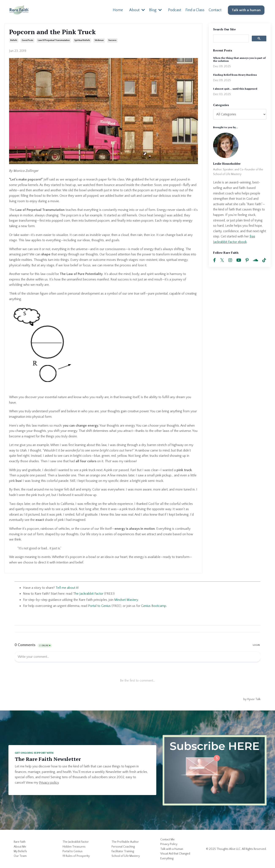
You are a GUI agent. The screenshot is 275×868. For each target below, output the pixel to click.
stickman (99, 40)
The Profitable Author (125, 842)
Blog (155, 10)
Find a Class (195, 10)
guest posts (27, 40)
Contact (215, 10)
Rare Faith (20, 842)
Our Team (20, 856)
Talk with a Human (172, 849)
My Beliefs (20, 851)
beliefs (14, 40)
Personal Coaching (123, 846)
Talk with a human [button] (246, 10)
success (112, 40)
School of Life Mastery (126, 856)
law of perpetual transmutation (54, 40)
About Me (20, 846)
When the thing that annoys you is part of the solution (239, 59)
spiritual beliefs (82, 40)
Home (118, 10)
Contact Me (167, 839)
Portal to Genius (99, 606)
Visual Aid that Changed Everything (175, 856)
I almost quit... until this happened (235, 89)
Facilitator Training (123, 851)
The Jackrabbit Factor (76, 842)
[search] (231, 38)
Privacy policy (49, 782)
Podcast (175, 10)
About (137, 10)
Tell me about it (67, 588)
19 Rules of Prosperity (76, 856)
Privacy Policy (169, 844)
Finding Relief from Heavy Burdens (235, 75)
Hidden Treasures (74, 846)
